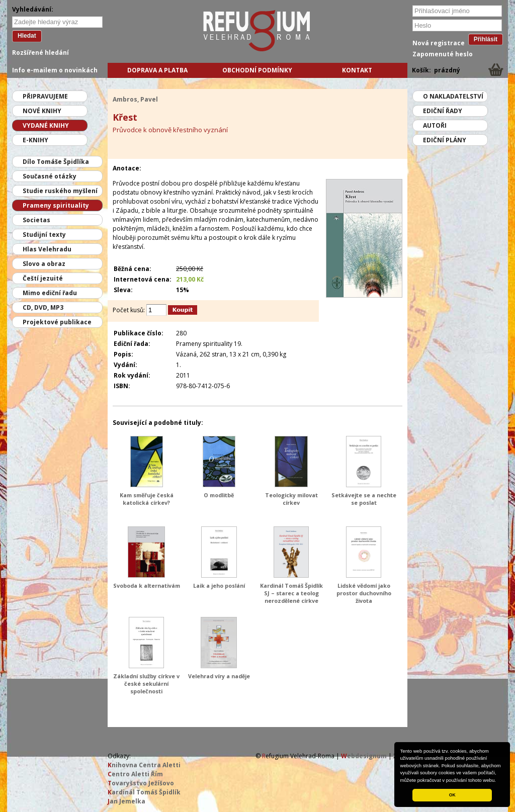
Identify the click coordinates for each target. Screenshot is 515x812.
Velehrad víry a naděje (219, 676)
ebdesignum (364, 756)
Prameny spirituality (56, 205)
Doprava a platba (157, 70)
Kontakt (357, 70)
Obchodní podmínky (257, 70)
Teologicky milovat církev (291, 499)
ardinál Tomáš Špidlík (144, 792)
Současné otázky (50, 176)
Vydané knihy (46, 125)
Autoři (435, 125)
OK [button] (452, 795)
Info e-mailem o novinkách (55, 70)
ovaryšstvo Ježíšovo (141, 783)
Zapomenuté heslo (443, 54)
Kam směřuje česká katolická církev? (147, 499)
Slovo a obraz (44, 264)
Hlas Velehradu (47, 249)
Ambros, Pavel (135, 99)
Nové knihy (42, 111)
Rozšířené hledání (40, 53)
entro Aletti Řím (135, 774)
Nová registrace (439, 43)
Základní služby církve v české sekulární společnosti (146, 684)
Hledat (27, 36)
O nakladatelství (453, 96)
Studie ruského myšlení (60, 191)
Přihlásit (486, 39)
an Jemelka (126, 801)
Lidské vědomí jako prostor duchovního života (364, 593)
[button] (498, 781)
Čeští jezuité (43, 278)
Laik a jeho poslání (219, 585)
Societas (36, 220)
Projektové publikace (57, 322)
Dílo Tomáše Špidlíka (56, 162)
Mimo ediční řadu (50, 293)
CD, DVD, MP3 (43, 307)
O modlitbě (219, 495)
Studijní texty (44, 235)
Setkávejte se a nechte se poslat (364, 499)
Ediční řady (443, 111)
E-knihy (35, 140)
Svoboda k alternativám (147, 585)
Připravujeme (45, 96)
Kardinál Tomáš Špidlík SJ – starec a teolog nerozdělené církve (291, 593)
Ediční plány (445, 140)
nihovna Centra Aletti (144, 765)
